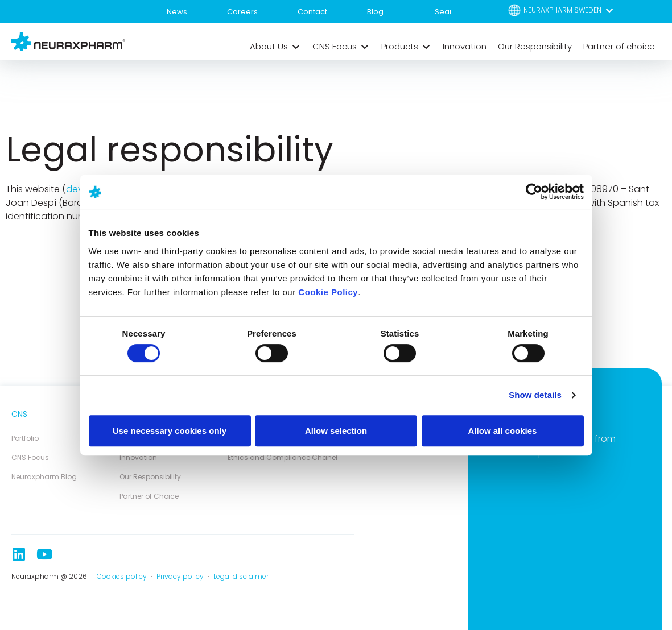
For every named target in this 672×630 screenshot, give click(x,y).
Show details (535, 395)
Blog (375, 12)
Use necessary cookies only (170, 431)
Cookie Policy (328, 292)
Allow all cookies (503, 431)
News (177, 12)
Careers (242, 12)
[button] (561, 10)
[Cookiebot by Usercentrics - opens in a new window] (534, 192)
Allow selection (336, 431)
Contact (312, 12)
